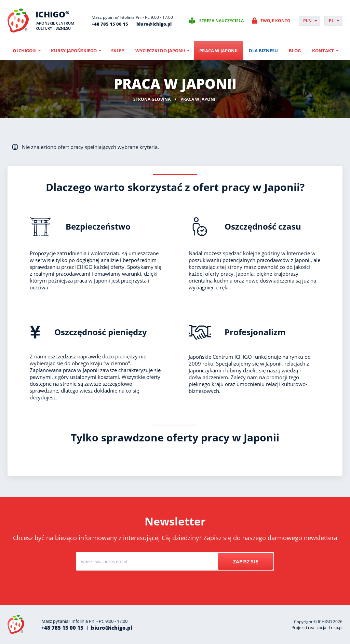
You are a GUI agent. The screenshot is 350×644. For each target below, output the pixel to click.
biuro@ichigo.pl (154, 24)
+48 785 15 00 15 (110, 24)
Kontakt (323, 51)
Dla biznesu (263, 51)
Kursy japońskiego (74, 51)
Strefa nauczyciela (221, 21)
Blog (295, 51)
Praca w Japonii (218, 51)
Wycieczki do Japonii (160, 51)
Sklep (118, 51)
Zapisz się (246, 561)
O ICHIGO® (24, 51)
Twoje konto (275, 21)
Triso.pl (335, 627)
